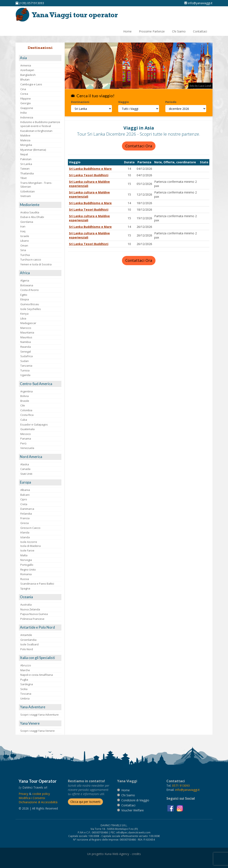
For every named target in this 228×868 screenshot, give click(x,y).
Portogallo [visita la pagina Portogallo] (27, 565)
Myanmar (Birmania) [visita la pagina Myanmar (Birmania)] (33, 150)
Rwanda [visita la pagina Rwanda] (26, 347)
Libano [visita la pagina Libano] (25, 241)
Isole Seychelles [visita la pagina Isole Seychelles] (31, 309)
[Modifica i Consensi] (32, 798)
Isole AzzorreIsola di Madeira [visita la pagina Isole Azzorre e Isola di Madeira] (30, 544)
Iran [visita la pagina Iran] (23, 226)
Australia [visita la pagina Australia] (26, 605)
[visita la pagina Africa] (40, 273)
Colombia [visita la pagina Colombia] (26, 410)
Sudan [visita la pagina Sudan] (25, 361)
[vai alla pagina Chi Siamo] (179, 31)
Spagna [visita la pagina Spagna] (25, 588)
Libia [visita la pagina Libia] (23, 318)
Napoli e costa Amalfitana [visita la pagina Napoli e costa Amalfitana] (37, 675)
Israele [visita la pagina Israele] (25, 236)
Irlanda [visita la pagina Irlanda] (25, 532)
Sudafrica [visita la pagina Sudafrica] (27, 356)
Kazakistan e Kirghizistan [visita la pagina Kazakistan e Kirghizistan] (36, 131)
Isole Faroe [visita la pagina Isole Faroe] (27, 550)
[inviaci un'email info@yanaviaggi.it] (198, 3)
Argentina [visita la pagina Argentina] (27, 391)
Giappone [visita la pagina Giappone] (27, 108)
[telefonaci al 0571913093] (30, 3)
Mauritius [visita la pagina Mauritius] (26, 337)
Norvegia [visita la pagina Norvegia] (26, 560)
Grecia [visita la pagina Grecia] (25, 523)
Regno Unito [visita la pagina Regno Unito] (28, 570)
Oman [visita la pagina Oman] (24, 245)
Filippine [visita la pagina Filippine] (26, 99)
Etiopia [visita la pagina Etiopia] (25, 299)
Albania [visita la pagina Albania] (25, 490)
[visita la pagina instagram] (180, 808)
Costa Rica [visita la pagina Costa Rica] (27, 415)
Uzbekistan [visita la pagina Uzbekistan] (28, 191)
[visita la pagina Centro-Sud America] (40, 384)
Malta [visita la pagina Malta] (24, 555)
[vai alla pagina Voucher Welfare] (133, 810)
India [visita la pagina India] (23, 113)
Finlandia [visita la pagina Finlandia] (26, 514)
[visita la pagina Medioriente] (40, 205)
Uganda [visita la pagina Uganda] (25, 375)
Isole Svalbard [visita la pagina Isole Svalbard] (29, 644)
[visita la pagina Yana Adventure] (40, 707)
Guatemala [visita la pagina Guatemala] (27, 429)
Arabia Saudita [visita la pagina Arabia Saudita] (30, 212)
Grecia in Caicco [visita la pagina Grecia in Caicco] (30, 528)
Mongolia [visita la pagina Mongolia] (26, 145)
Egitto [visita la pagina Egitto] (24, 295)
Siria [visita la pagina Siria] (23, 250)
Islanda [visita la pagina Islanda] (25, 537)
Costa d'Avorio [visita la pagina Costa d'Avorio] (30, 290)
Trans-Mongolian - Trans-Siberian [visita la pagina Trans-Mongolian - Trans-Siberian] (36, 185)
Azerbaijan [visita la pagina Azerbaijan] (27, 70)
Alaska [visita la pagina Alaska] (25, 464)
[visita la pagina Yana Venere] (40, 723)
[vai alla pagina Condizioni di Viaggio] (135, 800)
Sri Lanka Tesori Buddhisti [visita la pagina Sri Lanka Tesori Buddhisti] (89, 175)
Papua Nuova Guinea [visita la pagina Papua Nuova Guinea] (34, 614)
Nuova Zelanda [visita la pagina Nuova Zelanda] (30, 609)
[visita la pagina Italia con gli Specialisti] (40, 658)
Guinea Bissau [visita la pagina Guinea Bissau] (30, 304)
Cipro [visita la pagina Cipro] (24, 499)
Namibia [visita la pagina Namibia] (26, 342)
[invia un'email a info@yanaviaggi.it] (187, 790)
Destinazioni (80, 102)
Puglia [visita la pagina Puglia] (24, 680)
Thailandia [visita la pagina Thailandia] (27, 173)
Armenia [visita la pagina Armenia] (26, 65)
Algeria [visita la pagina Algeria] (25, 280)
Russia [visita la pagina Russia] (25, 579)
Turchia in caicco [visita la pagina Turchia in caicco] (31, 259)
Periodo (171, 102)
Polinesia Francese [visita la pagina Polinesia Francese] (32, 619)
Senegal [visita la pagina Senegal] (26, 352)
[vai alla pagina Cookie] (41, 794)
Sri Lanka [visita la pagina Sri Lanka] (26, 164)
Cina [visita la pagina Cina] (23, 89)
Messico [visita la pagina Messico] (26, 434)
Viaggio (124, 102)
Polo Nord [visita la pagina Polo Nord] (27, 649)
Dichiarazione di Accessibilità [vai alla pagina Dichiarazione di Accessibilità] (38, 802)
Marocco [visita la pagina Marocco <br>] (26, 328)
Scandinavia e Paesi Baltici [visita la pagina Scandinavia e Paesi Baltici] (37, 584)
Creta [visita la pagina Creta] (24, 504)
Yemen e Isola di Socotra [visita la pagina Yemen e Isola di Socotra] (36, 264)
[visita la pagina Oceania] (40, 597)
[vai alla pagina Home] (68, 14)
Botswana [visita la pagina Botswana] (27, 285)
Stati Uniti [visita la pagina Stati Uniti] (26, 474)
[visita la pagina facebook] (171, 808)
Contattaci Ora (139, 146)
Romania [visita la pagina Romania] (26, 574)
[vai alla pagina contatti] (128, 805)
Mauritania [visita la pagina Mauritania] (27, 332)
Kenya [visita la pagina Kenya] (24, 314)
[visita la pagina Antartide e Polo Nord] (40, 627)
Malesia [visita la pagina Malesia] (25, 140)
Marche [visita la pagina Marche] (25, 670)
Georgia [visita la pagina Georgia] (25, 103)
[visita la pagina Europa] (40, 482)
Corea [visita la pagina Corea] (24, 94)
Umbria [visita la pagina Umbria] (25, 698)
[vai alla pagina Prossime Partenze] (152, 31)
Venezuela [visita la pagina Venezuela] (27, 448)
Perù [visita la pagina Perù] (23, 443)
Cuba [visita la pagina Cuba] (24, 420)
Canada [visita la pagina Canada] (25, 469)
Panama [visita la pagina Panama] (26, 439)
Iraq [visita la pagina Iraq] (23, 231)
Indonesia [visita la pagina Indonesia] (27, 117)
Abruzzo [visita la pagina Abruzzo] (26, 665)
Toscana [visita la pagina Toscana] (26, 694)
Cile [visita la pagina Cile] (23, 405)
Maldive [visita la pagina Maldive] (25, 135)
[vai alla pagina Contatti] (200, 31)
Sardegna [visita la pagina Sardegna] (27, 684)
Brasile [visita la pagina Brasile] (25, 401)
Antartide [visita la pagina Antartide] (26, 635)
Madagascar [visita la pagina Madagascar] (28, 323)
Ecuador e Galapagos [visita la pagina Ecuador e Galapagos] (34, 424)
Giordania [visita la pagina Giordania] (27, 222)
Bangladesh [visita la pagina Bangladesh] (28, 75)
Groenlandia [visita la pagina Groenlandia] (28, 640)
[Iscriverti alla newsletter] (85, 802)
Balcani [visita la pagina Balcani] (25, 495)
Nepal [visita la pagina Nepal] (24, 154)
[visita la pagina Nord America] (40, 457)
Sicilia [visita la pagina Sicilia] (24, 689)
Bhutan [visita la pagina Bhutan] (25, 79)
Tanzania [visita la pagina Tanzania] (26, 366)
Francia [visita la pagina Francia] (25, 518)
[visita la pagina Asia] (40, 58)
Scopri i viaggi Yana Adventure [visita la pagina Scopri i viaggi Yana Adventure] (40, 715)
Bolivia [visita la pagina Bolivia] (25, 396)
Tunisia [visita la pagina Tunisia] (25, 370)
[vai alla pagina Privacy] (23, 794)
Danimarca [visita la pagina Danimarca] (27, 509)
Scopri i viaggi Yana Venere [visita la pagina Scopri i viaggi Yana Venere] (38, 731)
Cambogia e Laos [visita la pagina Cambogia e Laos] (31, 84)
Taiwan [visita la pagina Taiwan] (25, 169)
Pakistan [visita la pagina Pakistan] (26, 159)
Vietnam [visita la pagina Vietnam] (26, 196)
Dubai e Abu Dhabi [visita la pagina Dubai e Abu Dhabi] (32, 217)
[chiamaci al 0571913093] (181, 786)
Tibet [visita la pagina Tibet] (23, 178)
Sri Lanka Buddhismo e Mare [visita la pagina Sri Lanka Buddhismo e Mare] (90, 169)
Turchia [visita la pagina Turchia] (25, 255)
